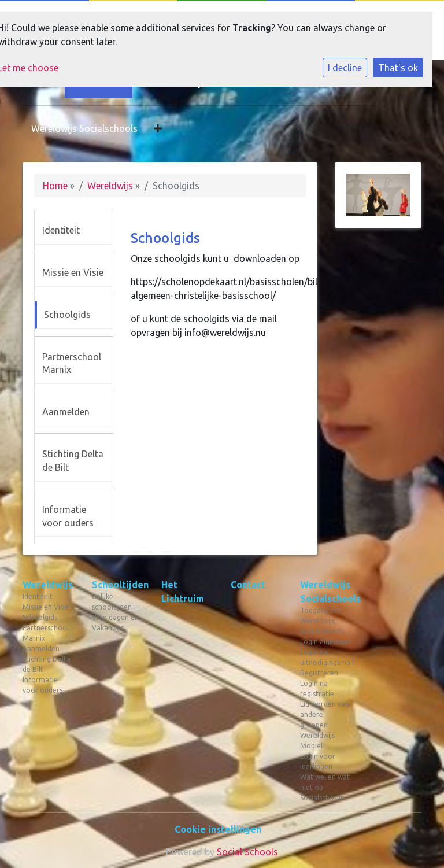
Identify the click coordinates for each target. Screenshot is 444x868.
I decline (345, 68)
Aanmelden (66, 412)
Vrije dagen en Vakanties (115, 623)
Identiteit (61, 230)
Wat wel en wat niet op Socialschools (325, 787)
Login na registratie (317, 688)
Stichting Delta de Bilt (73, 461)
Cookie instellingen (218, 829)
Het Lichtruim (183, 592)
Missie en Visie (73, 272)
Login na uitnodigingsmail (326, 657)
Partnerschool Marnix (72, 363)
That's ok (398, 68)
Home (55, 186)
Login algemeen (326, 642)
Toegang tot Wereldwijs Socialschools (322, 621)
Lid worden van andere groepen (325, 714)
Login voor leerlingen (318, 761)
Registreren (319, 673)
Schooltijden (118, 585)
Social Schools (247, 852)
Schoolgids (67, 315)
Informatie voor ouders (68, 516)
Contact (248, 585)
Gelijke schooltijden (112, 602)
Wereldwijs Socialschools (84, 128)
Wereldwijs (110, 186)
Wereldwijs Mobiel (317, 740)
